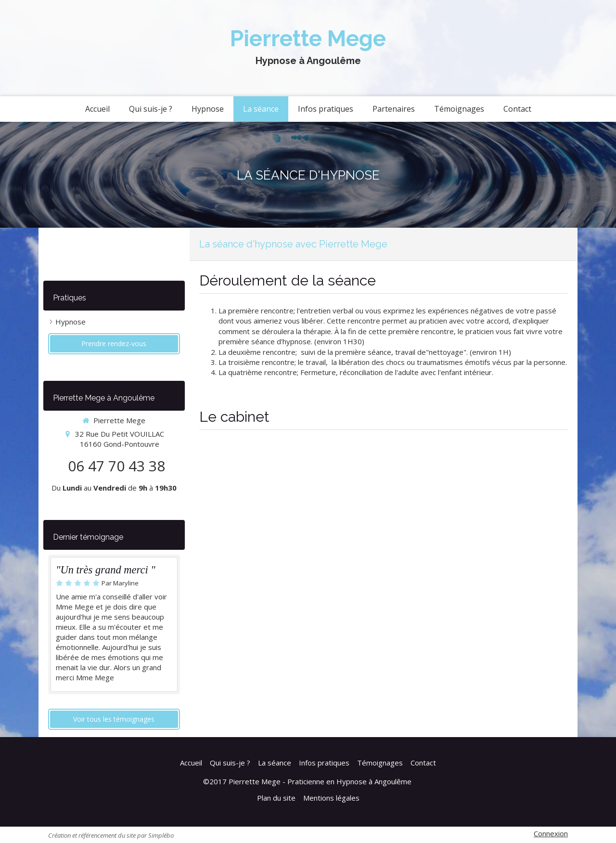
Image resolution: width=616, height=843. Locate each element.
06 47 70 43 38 (116, 466)
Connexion (551, 833)
